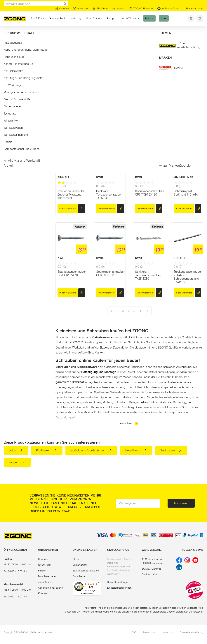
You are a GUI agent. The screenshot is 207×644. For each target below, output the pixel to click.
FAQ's (76, 559)
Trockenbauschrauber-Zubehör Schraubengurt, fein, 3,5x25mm (188, 277)
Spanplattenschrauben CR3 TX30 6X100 (111, 273)
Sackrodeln (171, 450)
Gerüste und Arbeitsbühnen (91, 450)
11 (123, 54)
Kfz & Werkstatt (130, 18)
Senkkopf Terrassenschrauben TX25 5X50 (148, 275)
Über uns (43, 559)
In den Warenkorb (68, 128)
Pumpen (112, 18)
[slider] (8, 60)
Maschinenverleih (48, 576)
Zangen (17, 462)
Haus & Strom (94, 18)
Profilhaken (46, 450)
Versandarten (80, 565)
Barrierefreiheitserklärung (192, 632)
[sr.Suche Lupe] (65, 4)
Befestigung (47, 33)
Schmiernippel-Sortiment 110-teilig (186, 193)
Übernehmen (26, 80)
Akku (164, 18)
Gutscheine (79, 576)
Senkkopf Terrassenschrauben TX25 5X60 (109, 195)
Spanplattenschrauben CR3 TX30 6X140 (188, 116)
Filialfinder (100, 8)
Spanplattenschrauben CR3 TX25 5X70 (72, 273)
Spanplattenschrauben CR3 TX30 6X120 (150, 193)
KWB (61, 100)
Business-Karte (195, 8)
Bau (33, 33)
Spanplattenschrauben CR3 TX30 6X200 (72, 116)
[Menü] (99, 583)
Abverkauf (81, 8)
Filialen (42, 571)
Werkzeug (75, 18)
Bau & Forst (37, 18)
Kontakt (43, 593)
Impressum (167, 632)
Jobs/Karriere (46, 582)
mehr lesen (129, 424)
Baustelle (106, 347)
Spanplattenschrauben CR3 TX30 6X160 (150, 116)
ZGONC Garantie (151, 569)
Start (6, 33)
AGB (134, 632)
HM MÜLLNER (184, 177)
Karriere (119, 8)
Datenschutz (149, 632)
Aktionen (62, 8)
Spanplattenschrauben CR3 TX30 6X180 (111, 116)
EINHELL (64, 177)
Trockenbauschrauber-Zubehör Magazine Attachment (72, 195)
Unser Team (45, 565)
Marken (149, 18)
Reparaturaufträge (117, 582)
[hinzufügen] (82, 128)
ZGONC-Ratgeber (141, 8)
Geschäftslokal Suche (50, 588)
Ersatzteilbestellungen (119, 588)
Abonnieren (181, 503)
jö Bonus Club (168, 8)
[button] (26, 48)
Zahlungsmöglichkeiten (86, 571)
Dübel (15, 450)
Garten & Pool (57, 18)
